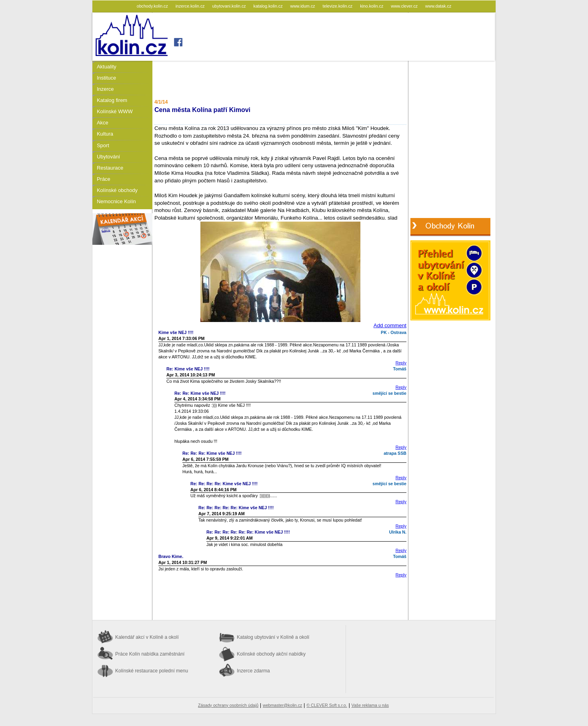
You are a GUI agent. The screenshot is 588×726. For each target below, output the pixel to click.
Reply (401, 363)
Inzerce (105, 89)
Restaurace (110, 168)
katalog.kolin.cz (269, 6)
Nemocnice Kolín (116, 201)
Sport (103, 145)
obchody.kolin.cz (153, 6)
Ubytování (108, 157)
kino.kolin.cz (372, 6)
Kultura (105, 134)
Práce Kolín (150, 654)
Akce (103, 123)
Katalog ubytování (273, 637)
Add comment (390, 325)
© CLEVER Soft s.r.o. (327, 705)
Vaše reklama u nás (370, 705)
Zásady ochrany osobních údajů (228, 705)
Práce (104, 179)
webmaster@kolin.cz (282, 705)
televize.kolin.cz (338, 6)
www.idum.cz (303, 6)
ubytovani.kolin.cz (230, 6)
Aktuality (107, 67)
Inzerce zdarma (253, 671)
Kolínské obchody (117, 190)
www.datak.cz (438, 6)
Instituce (106, 78)
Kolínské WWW (115, 111)
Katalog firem (112, 100)
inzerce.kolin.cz (191, 6)
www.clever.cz (405, 6)
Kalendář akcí (147, 637)
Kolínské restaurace (152, 671)
